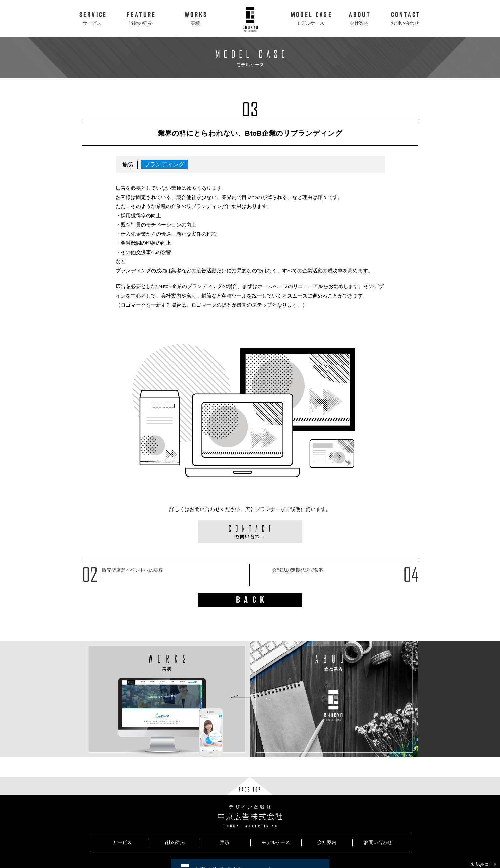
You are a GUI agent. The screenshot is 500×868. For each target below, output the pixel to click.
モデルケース (276, 843)
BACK (252, 600)
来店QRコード (484, 864)
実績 (225, 843)
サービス (122, 843)
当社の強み (174, 843)
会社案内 (327, 843)
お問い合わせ (378, 843)
